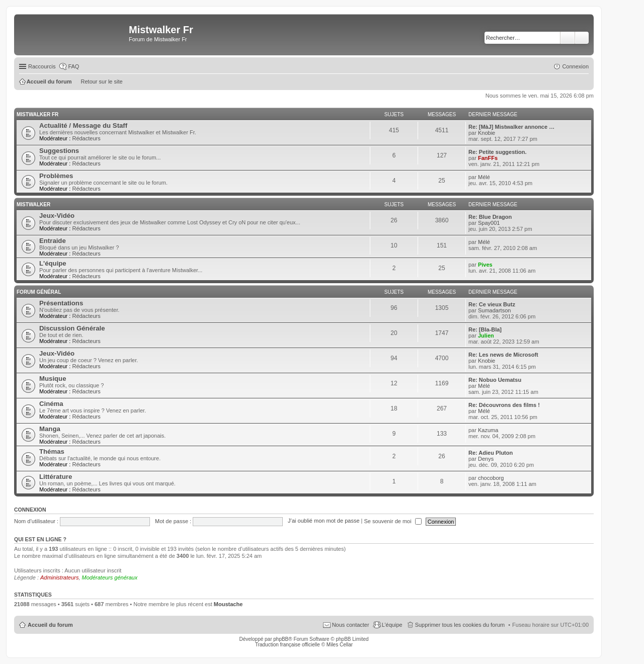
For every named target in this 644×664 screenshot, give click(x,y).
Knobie (487, 133)
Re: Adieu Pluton (491, 453)
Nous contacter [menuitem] (351, 625)
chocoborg (491, 478)
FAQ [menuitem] (73, 66)
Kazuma (488, 430)
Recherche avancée (582, 38)
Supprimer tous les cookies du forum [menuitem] (460, 625)
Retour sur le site (102, 81)
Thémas (52, 451)
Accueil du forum (50, 625)
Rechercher (568, 38)
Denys (486, 459)
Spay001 (489, 223)
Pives (485, 265)
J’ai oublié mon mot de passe (324, 521)
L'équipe (53, 263)
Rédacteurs (86, 138)
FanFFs (488, 158)
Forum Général (39, 292)
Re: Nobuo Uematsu (495, 380)
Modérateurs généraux (110, 577)
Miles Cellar (340, 645)
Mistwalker (33, 204)
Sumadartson (494, 310)
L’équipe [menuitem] (392, 625)
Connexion (30, 510)
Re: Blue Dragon (490, 217)
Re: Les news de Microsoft (503, 355)
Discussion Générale (72, 328)
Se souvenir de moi (393, 521)
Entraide (53, 241)
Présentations (61, 303)
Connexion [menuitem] (575, 66)
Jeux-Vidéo (57, 216)
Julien (486, 336)
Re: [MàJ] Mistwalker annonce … (511, 127)
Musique (53, 379)
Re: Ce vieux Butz (492, 304)
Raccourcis (42, 66)
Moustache (228, 604)
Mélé (484, 177)
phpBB (281, 639)
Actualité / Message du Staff (83, 126)
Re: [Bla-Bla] (485, 329)
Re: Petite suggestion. (498, 152)
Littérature (56, 477)
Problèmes (56, 176)
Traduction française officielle (288, 645)
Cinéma (51, 404)
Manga (50, 429)
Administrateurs (59, 577)
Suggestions (59, 151)
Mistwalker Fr (37, 114)
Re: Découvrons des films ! (504, 405)
